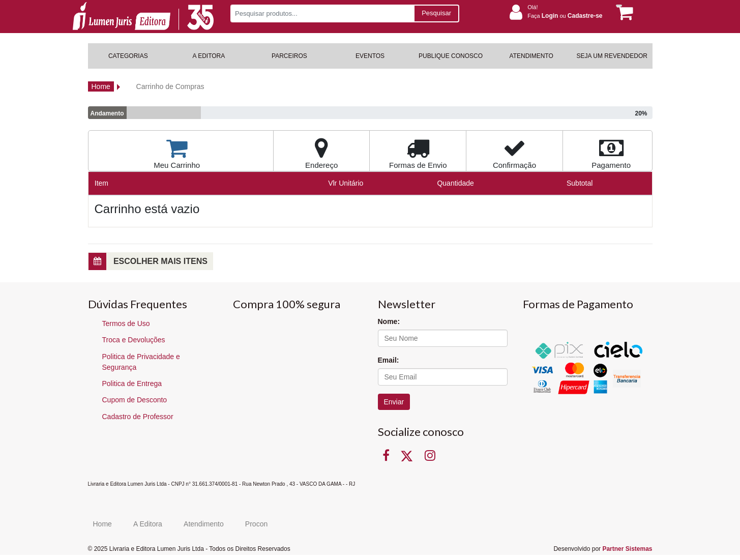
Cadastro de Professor (138, 417)
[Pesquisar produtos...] (322, 13)
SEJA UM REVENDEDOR (612, 56)
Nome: (389, 321)
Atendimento (204, 524)
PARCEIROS (289, 56)
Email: (389, 360)
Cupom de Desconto (135, 400)
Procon (256, 524)
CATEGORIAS (128, 56)
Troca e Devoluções (134, 340)
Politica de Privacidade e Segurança (141, 362)
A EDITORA (209, 56)
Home (101, 86)
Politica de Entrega (132, 384)
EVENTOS (370, 56)
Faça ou (565, 16)
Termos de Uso (126, 323)
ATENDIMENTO (531, 56)
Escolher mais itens (148, 261)
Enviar (394, 402)
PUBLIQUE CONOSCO (451, 56)
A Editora (148, 524)
